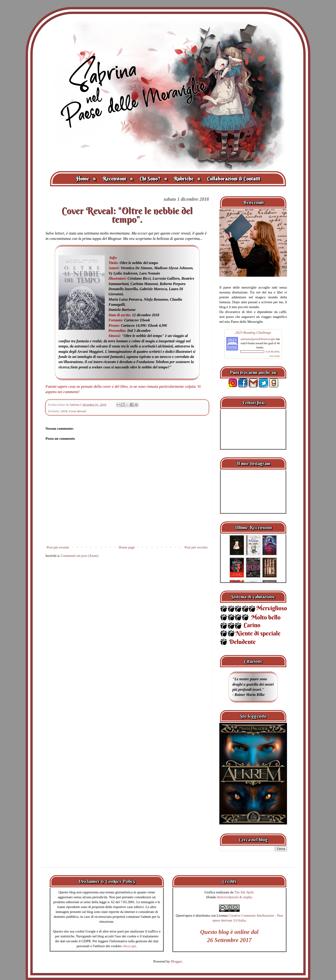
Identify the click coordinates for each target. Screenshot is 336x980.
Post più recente (58, 547)
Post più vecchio (196, 547)
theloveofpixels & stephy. (235, 897)
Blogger (176, 961)
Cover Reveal (77, 411)
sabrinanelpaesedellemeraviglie (258, 339)
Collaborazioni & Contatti (234, 179)
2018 (64, 411)
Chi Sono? (154, 179)
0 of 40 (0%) (273, 352)
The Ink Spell (244, 892)
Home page (127, 547)
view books (275, 356)
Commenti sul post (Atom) (79, 556)
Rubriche (187, 179)
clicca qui (129, 946)
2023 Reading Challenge (253, 332)
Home (86, 179)
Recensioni (118, 179)
